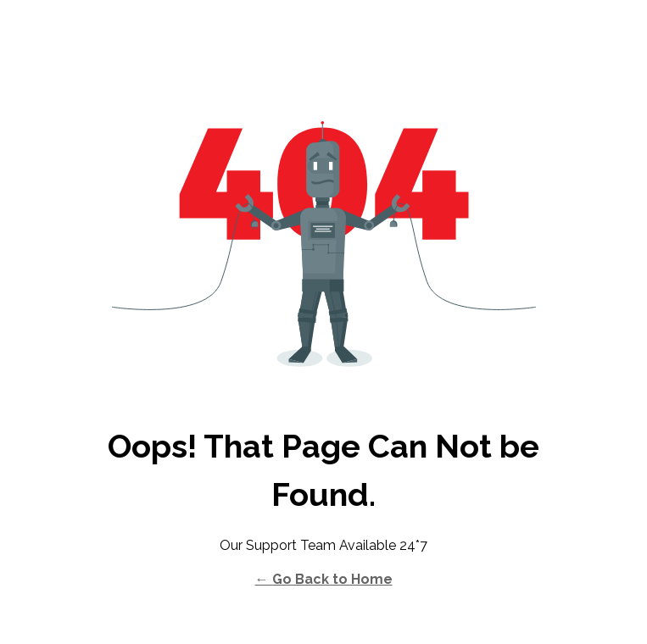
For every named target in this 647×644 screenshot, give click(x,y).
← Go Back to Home (324, 579)
